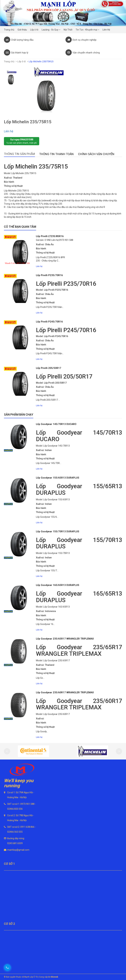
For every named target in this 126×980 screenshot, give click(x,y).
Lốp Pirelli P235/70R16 (49, 275)
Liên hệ (9, 131)
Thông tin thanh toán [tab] (56, 154)
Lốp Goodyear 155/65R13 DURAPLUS (58, 478)
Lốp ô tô (22, 61)
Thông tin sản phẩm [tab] (19, 154)
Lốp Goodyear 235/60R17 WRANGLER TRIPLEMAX (65, 692)
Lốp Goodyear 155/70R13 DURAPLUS (58, 531)
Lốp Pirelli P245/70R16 (49, 322)
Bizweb (55, 977)
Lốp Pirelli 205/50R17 (49, 368)
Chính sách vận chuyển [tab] (96, 154)
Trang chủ (9, 61)
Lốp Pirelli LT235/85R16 (50, 236)
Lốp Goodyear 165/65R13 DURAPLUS (58, 585)
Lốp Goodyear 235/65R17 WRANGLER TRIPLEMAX (65, 639)
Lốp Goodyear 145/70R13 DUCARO (56, 424)
